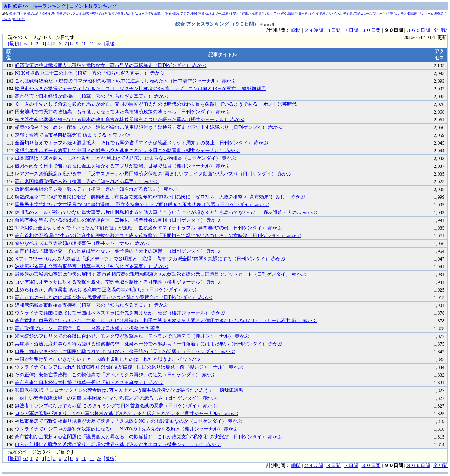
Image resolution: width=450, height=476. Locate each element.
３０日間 (371, 30)
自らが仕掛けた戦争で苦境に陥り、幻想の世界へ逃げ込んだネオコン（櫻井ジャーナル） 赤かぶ (118, 444)
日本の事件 (116, 14)
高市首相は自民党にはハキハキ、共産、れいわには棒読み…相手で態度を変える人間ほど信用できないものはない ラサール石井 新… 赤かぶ (166, 321)
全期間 (440, 30)
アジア (185, 14)
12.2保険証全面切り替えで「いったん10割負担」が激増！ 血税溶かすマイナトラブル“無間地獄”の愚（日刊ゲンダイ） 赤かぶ (148, 228)
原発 (13, 14)
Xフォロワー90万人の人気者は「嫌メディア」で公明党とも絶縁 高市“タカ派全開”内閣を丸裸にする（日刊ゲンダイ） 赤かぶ (150, 259)
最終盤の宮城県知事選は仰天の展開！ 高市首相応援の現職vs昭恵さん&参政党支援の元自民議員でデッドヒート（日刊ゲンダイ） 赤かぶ (160, 274)
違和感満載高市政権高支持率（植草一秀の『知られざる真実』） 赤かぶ (92, 305)
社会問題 (255, 14)
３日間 (333, 30)
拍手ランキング (49, 6)
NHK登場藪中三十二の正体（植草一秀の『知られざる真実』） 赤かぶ (90, 73)
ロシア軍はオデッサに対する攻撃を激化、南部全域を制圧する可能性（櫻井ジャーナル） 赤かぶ (118, 282)
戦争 (52, 14)
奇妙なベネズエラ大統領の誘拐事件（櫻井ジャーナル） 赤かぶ (82, 243)
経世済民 (41, 14)
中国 (194, 14)
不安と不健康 (239, 14)
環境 (225, 14)
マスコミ (76, 14)
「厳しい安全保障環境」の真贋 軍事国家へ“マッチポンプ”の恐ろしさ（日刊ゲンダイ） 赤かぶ (116, 398)
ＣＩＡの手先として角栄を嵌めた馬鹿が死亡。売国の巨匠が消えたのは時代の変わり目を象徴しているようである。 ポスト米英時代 (156, 104)
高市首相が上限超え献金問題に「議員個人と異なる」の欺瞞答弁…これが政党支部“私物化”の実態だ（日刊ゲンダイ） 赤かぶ (148, 437)
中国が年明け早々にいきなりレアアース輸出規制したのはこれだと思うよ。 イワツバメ (108, 359)
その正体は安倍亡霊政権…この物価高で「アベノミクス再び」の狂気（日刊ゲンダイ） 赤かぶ (115, 375)
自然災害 (62, 14)
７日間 (351, 30)
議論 (291, 14)
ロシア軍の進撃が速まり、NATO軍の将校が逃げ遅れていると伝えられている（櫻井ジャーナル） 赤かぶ (126, 413)
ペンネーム (426, 14)
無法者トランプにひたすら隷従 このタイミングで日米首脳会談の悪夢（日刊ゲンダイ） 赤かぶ (116, 406)
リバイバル (335, 14)
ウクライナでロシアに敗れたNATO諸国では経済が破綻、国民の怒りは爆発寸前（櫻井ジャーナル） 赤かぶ (129, 367)
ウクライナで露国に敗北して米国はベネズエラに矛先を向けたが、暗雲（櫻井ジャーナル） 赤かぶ (120, 313)
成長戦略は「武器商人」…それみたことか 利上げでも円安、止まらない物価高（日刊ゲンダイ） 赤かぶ (125, 158)
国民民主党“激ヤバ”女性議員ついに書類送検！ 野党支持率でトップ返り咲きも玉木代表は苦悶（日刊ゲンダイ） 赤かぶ (142, 205)
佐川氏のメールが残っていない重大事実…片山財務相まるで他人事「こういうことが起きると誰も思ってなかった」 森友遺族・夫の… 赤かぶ (166, 212)
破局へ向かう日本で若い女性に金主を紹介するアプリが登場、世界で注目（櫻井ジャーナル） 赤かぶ (122, 166)
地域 (266, 14)
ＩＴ (273, 14)
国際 (202, 14)
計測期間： (279, 465)
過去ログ (19, 19)
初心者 (348, 14)
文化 (312, 14)
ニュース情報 (144, 14)
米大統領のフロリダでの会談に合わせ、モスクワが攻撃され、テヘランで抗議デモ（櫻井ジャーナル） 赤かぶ (132, 336)
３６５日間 (418, 30)
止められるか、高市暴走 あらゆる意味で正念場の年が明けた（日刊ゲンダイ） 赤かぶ (106, 290)
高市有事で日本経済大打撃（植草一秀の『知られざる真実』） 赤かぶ (89, 382)
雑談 (86, 14)
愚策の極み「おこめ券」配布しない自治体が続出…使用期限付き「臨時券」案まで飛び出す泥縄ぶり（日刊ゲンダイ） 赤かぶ (149, 127)
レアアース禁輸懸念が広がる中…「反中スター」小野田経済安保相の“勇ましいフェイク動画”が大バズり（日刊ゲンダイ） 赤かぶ (153, 174)
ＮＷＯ (282, 14)
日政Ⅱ (159, 14)
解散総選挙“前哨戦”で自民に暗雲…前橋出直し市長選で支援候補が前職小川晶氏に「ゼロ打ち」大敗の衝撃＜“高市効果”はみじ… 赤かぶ (160, 197)
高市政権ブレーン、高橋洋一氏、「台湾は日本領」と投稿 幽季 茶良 (87, 328)
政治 (31, 14)
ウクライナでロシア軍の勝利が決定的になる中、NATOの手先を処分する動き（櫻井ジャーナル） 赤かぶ (126, 429)
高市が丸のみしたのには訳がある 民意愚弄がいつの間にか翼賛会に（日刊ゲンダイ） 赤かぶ (114, 297)
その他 (7, 19)
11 (92, 44)
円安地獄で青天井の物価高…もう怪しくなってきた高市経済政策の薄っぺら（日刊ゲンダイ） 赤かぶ (122, 112)
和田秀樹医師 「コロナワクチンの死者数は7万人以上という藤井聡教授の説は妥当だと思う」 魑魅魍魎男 (129, 390)
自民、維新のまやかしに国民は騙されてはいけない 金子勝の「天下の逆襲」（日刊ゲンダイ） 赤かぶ (125, 351)
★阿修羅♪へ (16, 6)
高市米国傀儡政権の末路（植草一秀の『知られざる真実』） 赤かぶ (87, 181)
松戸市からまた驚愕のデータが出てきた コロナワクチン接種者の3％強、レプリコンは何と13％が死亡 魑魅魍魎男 (140, 89)
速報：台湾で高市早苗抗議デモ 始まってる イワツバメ (73, 135)
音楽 (390, 14)
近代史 (321, 14)
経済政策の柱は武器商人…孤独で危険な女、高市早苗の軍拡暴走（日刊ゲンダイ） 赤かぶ (111, 65)
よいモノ (401, 14)
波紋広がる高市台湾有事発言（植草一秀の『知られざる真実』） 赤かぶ (92, 266)
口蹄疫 (413, 14)
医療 (169, 14)
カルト (130, 14)
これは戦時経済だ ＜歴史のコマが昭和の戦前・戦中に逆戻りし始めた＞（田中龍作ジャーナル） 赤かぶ (125, 81)
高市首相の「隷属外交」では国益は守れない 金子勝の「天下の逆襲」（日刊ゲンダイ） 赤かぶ (118, 251)
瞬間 (296, 30)
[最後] (110, 44)
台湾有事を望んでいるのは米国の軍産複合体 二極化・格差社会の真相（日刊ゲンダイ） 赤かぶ (118, 220)
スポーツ (380, 14)
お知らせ (302, 14)
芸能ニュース (363, 14)
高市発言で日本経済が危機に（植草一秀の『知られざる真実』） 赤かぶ (92, 96)
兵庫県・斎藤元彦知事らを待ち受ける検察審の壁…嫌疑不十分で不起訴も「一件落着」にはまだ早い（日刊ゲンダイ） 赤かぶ (149, 344)
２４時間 (314, 30)
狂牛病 (22, 14)
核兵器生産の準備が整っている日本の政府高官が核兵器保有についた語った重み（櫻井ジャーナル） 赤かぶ (130, 119)
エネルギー (213, 14)
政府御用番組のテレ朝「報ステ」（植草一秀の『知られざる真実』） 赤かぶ (96, 189)
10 (84, 44)
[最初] (14, 44)
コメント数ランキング (93, 6)
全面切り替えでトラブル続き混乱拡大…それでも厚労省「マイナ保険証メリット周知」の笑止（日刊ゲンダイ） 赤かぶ (141, 143)
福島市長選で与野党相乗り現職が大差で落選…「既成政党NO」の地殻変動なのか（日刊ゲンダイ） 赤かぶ (128, 421)
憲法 (176, 14)
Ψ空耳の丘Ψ (99, 14)
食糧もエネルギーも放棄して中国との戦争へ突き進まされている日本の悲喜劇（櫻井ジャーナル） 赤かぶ (127, 150)
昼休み (439, 14)
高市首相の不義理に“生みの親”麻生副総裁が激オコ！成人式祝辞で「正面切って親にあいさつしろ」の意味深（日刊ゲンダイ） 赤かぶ (158, 235)
